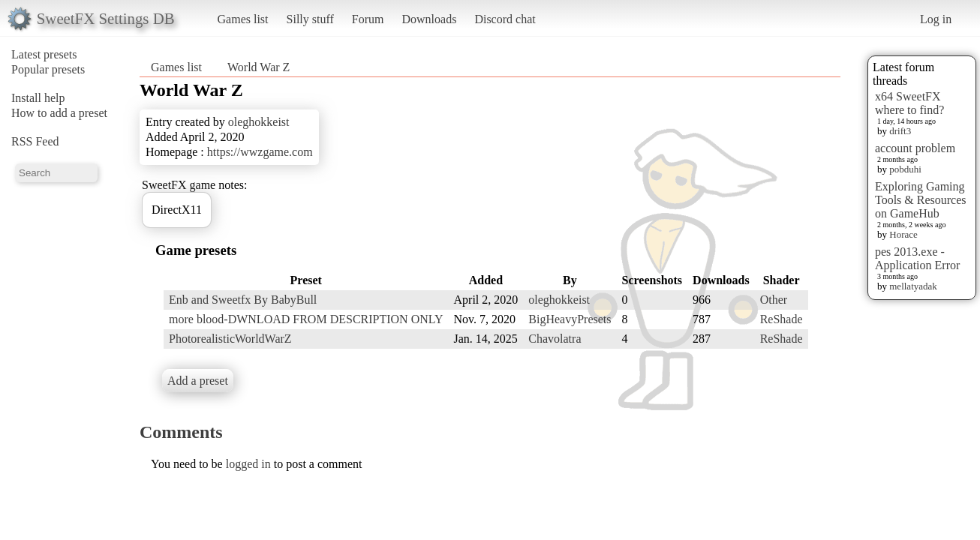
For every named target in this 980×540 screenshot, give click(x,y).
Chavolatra (555, 339)
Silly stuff (310, 19)
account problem (915, 148)
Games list (243, 19)
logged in (248, 464)
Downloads (429, 19)
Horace (903, 234)
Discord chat (505, 19)
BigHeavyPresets (570, 319)
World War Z (259, 67)
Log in (936, 19)
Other (774, 300)
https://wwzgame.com (260, 152)
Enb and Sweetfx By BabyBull (243, 300)
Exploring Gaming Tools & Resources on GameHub (921, 200)
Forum (368, 19)
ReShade (782, 319)
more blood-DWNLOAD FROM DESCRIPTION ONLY (306, 319)
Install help (38, 98)
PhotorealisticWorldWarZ (230, 339)
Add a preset (198, 381)
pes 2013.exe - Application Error (917, 258)
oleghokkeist (259, 122)
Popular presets (48, 69)
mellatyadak (913, 286)
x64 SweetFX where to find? (909, 103)
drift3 (900, 131)
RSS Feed (35, 141)
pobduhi (905, 169)
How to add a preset (59, 113)
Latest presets (44, 54)
